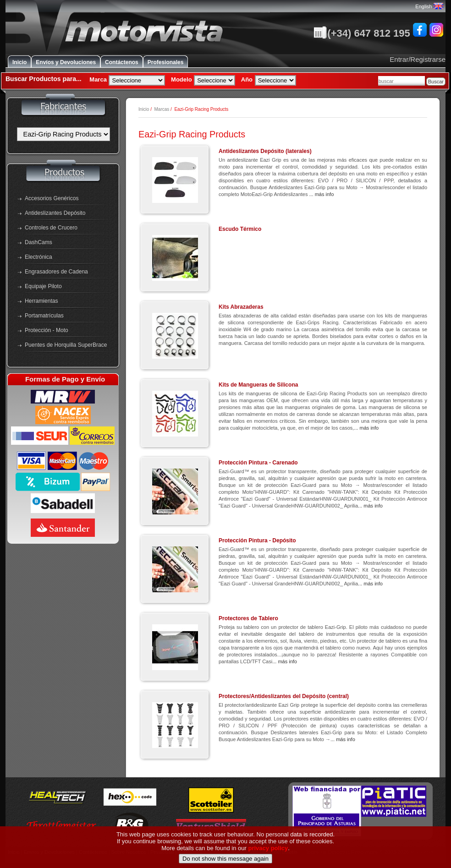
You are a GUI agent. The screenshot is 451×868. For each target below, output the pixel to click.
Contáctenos (122, 62)
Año (247, 79)
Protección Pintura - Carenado (258, 463)
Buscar (436, 82)
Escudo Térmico (240, 229)
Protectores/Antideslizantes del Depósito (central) (284, 696)
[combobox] (401, 81)
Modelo (181, 79)
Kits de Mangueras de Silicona (258, 385)
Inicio (19, 62)
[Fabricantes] (63, 134)
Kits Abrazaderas (241, 307)
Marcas (162, 109)
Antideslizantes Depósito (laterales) (265, 151)
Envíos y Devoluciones (66, 62)
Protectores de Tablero (248, 618)
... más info (321, 194)
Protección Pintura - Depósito (257, 540)
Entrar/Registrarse (418, 59)
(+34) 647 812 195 (362, 33)
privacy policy (268, 862)
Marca (98, 79)
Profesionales (166, 62)
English (429, 6)
